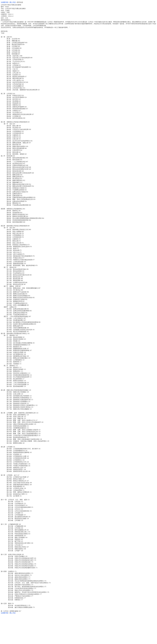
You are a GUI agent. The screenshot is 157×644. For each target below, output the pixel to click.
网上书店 (13, 2)
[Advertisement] (63, 629)
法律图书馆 (4, 2)
